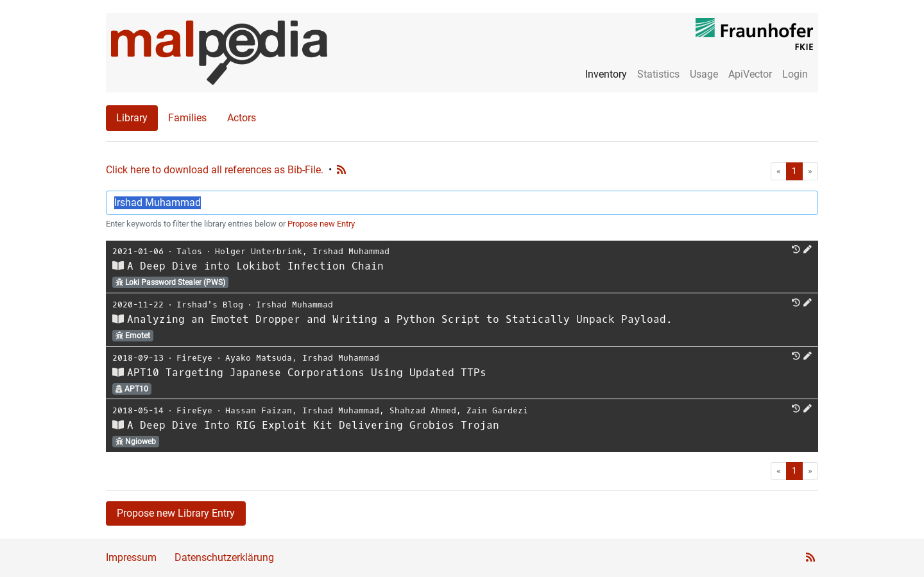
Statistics (658, 74)
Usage (704, 74)
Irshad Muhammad (351, 251)
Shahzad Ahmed (423, 410)
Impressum (131, 557)
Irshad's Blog (210, 305)
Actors (242, 118)
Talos (189, 251)
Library (132, 118)
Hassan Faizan (259, 410)
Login (795, 74)
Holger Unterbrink (259, 251)
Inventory (606, 74)
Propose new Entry (321, 224)
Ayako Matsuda (259, 358)
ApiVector (750, 74)
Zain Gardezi (497, 410)
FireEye (194, 358)
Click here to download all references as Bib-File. (215, 170)
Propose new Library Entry (176, 513)
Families (187, 118)
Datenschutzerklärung (224, 557)
